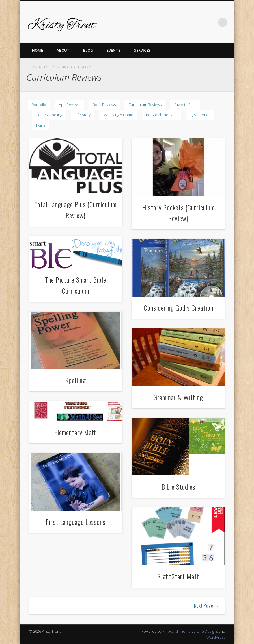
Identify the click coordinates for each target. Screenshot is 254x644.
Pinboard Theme (176, 631)
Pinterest (176, 22)
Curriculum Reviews (145, 105)
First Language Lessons (76, 522)
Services (142, 50)
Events (114, 50)
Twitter (165, 22)
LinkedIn (211, 22)
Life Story (83, 115)
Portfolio (39, 105)
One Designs (207, 631)
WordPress (216, 637)
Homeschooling (49, 115)
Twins (40, 125)
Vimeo (188, 22)
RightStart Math (178, 576)
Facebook (153, 22)
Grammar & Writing (178, 397)
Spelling (76, 380)
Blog (88, 50)
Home (37, 50)
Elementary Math (76, 432)
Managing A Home (118, 115)
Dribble (199, 22)
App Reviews (69, 105)
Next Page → (207, 606)
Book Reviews (104, 105)
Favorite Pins (185, 105)
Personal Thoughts (162, 115)
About (63, 50)
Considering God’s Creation (178, 308)
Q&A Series (200, 115)
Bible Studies (178, 487)
